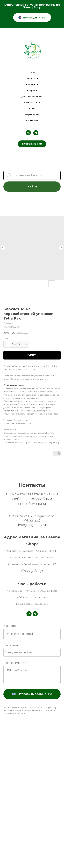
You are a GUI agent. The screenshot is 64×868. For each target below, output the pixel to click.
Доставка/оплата (32, 96)
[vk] (28, 133)
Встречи (32, 90)
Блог (32, 108)
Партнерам (32, 114)
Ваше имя (11, 645)
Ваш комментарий (17, 663)
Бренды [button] (31, 84)
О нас (32, 73)
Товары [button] (31, 79)
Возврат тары (32, 102)
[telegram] (36, 133)
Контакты (32, 120)
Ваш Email (11, 626)
